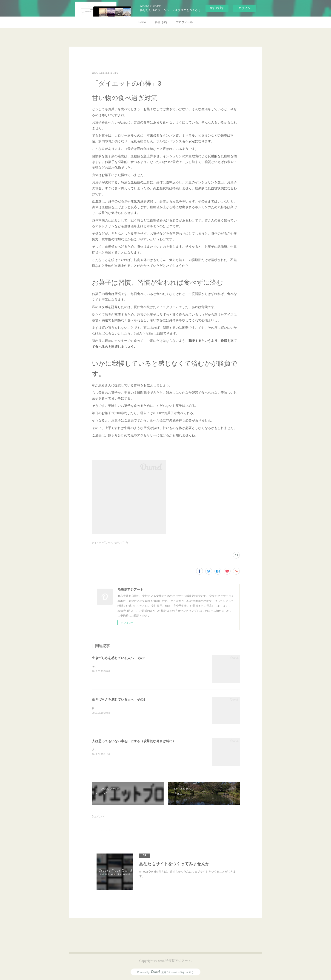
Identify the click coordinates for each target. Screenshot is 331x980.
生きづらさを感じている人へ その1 (119, 699)
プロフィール (184, 22)
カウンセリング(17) (118, 543)
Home (142, 22)
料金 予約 (161, 22)
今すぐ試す (217, 8)
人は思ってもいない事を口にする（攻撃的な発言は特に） (134, 741)
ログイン (245, 8)
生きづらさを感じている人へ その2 (119, 658)
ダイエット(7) (99, 543)
